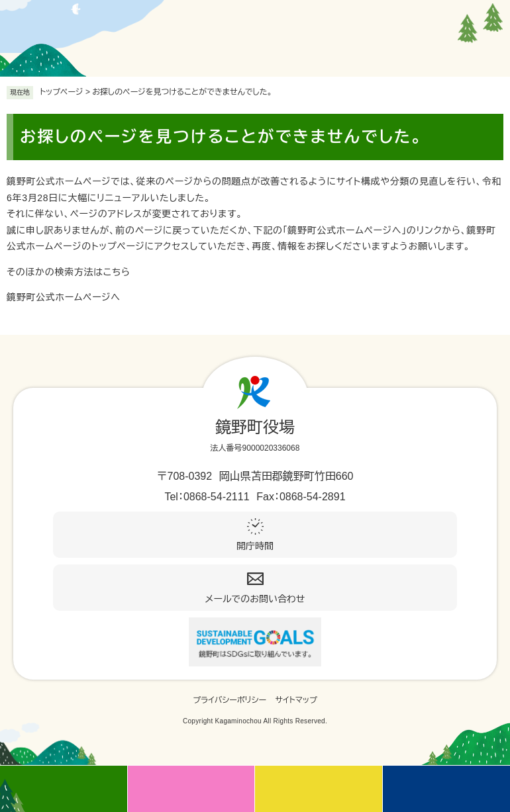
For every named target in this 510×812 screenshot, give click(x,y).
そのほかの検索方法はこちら (69, 272)
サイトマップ (296, 700)
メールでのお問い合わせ (255, 599)
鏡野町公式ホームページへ (64, 297)
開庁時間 (255, 546)
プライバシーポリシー (229, 700)
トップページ (62, 92)
